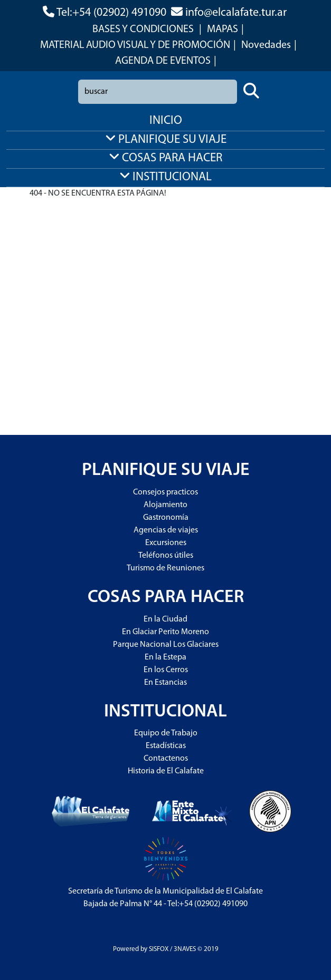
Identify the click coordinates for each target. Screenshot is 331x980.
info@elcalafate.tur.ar (236, 13)
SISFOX (159, 949)
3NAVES (185, 949)
